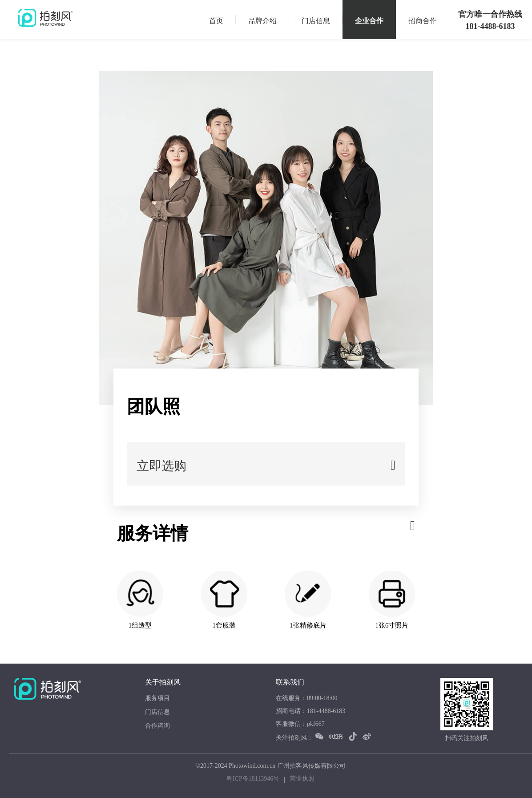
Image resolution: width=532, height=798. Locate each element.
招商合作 (423, 20)
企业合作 (369, 20)
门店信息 (316, 20)
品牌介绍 (262, 20)
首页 (216, 20)
